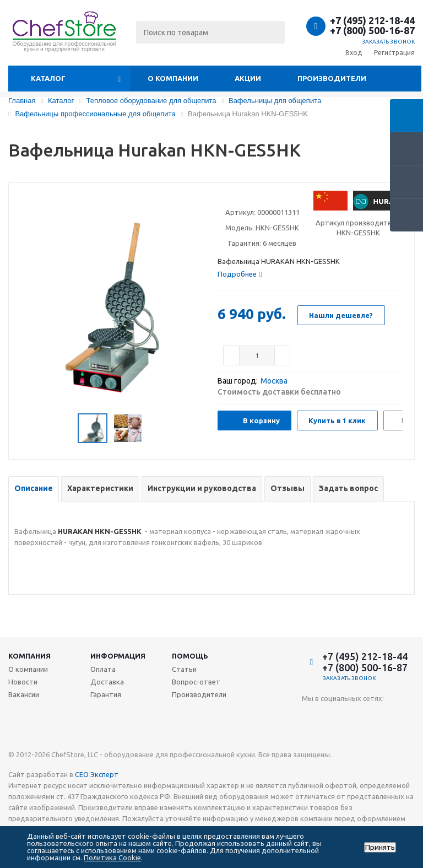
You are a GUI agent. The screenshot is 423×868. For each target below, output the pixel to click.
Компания (29, 656)
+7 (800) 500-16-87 (372, 30)
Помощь (190, 656)
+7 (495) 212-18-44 (372, 20)
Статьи (184, 669)
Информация (118, 656)
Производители (332, 78)
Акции (248, 78)
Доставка (107, 682)
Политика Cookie (112, 858)
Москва (274, 381)
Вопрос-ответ (196, 682)
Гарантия (106, 694)
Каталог (48, 78)
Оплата (103, 669)
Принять (380, 847)
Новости (23, 682)
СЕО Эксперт (97, 774)
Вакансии (24, 694)
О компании (173, 78)
